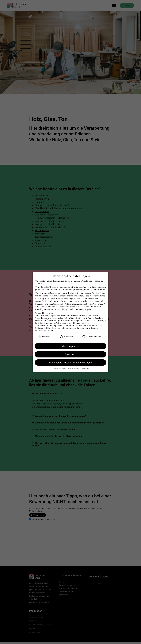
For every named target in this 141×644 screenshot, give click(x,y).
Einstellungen (63, 309)
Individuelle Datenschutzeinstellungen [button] (71, 362)
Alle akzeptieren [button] (70, 346)
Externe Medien (92, 337)
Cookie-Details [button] (58, 368)
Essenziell (45, 337)
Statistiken (67, 337)
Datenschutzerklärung (75, 307)
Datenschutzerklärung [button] (72, 368)
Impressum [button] (85, 368)
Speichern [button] (71, 354)
